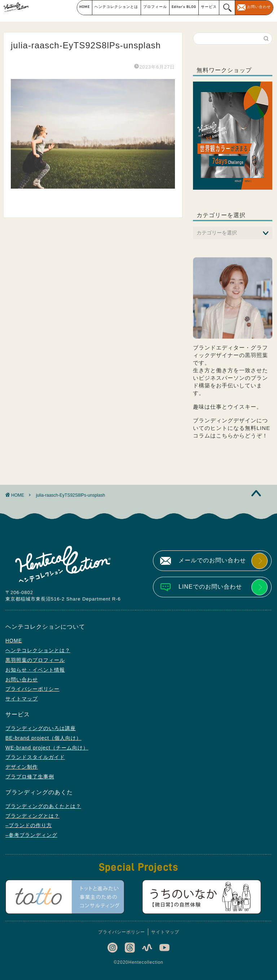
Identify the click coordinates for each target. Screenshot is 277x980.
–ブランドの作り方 (29, 825)
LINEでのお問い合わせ (210, 587)
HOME (85, 7)
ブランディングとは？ (32, 816)
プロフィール (155, 7)
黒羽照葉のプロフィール (35, 660)
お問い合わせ (259, 7)
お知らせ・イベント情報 (35, 670)
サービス (209, 7)
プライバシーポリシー (32, 689)
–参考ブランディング (31, 835)
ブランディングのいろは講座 (41, 728)
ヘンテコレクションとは (116, 7)
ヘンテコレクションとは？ (38, 650)
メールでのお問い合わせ (212, 560)
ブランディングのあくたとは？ (43, 806)
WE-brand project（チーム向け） (47, 748)
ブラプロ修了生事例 (30, 777)
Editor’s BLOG (184, 7)
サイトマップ (22, 699)
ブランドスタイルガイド (35, 757)
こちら (225, 436)
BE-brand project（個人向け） (43, 738)
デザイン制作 (22, 767)
